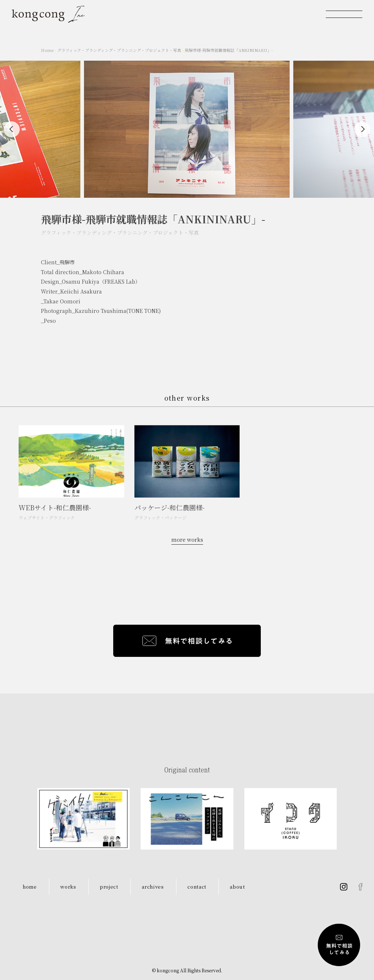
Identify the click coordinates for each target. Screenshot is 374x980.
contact (197, 887)
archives (153, 887)
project (109, 887)
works (68, 887)
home (30, 887)
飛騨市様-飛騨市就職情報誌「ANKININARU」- (229, 50)
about (237, 887)
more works (187, 540)
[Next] (362, 129)
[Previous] (12, 129)
